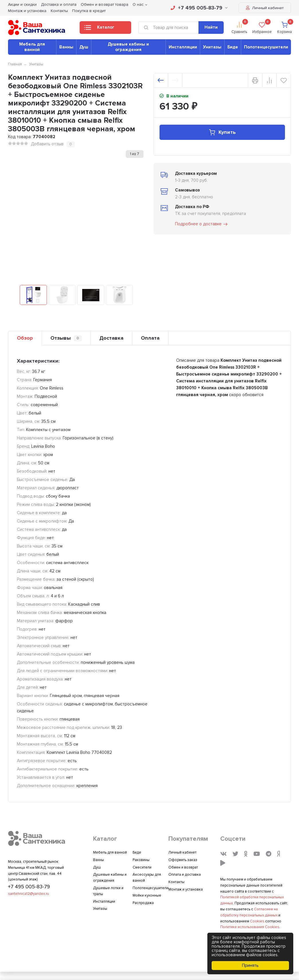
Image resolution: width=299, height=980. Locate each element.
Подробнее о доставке (202, 224)
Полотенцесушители (266, 47)
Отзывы (66, 338)
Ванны (66, 47)
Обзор (25, 338)
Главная (15, 64)
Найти (211, 27)
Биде (233, 47)
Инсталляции (183, 47)
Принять (250, 965)
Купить (222, 132)
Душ (84, 47)
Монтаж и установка (27, 11)
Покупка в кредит (89, 11)
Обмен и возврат (183, 867)
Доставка (111, 338)
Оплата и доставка (185, 875)
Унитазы (212, 47)
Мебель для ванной (32, 47)
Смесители (142, 867)
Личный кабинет (265, 8)
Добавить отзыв (47, 144)
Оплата (150, 338)
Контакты (59, 11)
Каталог (99, 29)
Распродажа (143, 903)
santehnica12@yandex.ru (28, 894)
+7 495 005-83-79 (199, 8)
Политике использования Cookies (250, 927)
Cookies (257, 921)
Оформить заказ (183, 860)
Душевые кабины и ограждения (128, 47)
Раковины (141, 860)
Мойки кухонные (147, 895)
